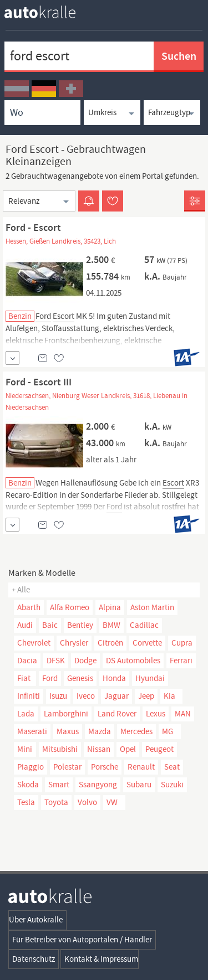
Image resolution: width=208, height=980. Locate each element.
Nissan (99, 749)
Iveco (86, 696)
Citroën (110, 643)
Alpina (110, 607)
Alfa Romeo (70, 607)
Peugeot (159, 749)
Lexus (156, 714)
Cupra (182, 643)
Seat (172, 767)
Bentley (80, 625)
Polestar (67, 767)
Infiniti (29, 696)
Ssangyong (98, 785)
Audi (25, 625)
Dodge (85, 661)
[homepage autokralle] (49, 12)
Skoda (28, 785)
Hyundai (150, 678)
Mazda (100, 731)
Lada (26, 714)
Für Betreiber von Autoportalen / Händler (82, 940)
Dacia (27, 661)
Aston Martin (152, 607)
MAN (183, 714)
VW (112, 802)
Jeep (146, 696)
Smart (59, 785)
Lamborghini (66, 714)
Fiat (24, 678)
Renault (141, 767)
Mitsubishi (60, 749)
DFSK (56, 661)
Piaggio (31, 767)
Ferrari (181, 661)
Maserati (32, 731)
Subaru (139, 785)
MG (168, 731)
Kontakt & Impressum (101, 959)
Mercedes (136, 731)
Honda (114, 678)
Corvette (147, 643)
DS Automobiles (133, 661)
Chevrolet (34, 643)
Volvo (87, 802)
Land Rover (117, 714)
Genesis (80, 678)
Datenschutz (34, 959)
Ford (50, 678)
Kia (169, 696)
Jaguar (116, 696)
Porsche (105, 767)
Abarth (29, 607)
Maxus (68, 731)
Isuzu (58, 696)
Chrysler (74, 643)
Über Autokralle (36, 920)
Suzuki (172, 785)
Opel (128, 749)
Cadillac (144, 625)
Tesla (26, 802)
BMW (111, 625)
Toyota (56, 802)
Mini (25, 749)
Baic (50, 625)
